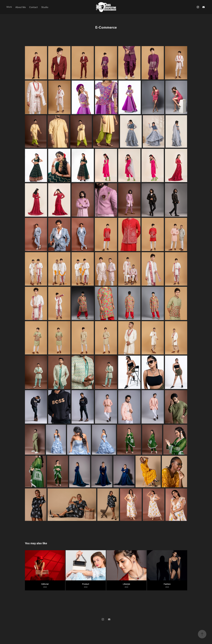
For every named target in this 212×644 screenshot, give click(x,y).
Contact (33, 7)
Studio (45, 7)
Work (9, 7)
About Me (21, 7)
